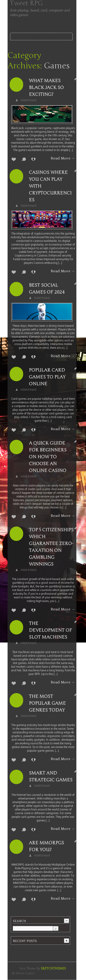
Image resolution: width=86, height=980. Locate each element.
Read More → (63, 158)
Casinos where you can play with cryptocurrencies (50, 186)
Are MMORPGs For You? (46, 846)
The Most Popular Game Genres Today (47, 703)
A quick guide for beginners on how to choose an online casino (48, 457)
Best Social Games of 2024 (47, 289)
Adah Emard (28, 100)
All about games (23, 973)
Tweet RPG (26, 3)
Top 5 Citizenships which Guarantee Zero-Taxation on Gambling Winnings (51, 547)
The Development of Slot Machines (50, 630)
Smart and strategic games (51, 776)
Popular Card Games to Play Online (47, 377)
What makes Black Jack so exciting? (46, 88)
